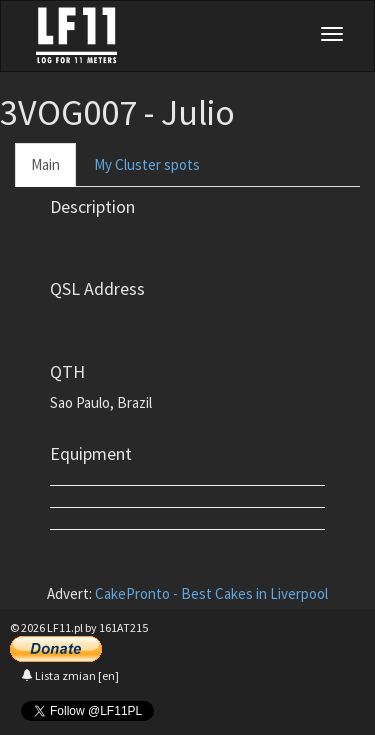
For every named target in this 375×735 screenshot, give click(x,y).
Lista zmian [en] (70, 675)
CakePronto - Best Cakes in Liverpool (211, 593)
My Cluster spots (147, 164)
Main (45, 164)
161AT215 (123, 627)
